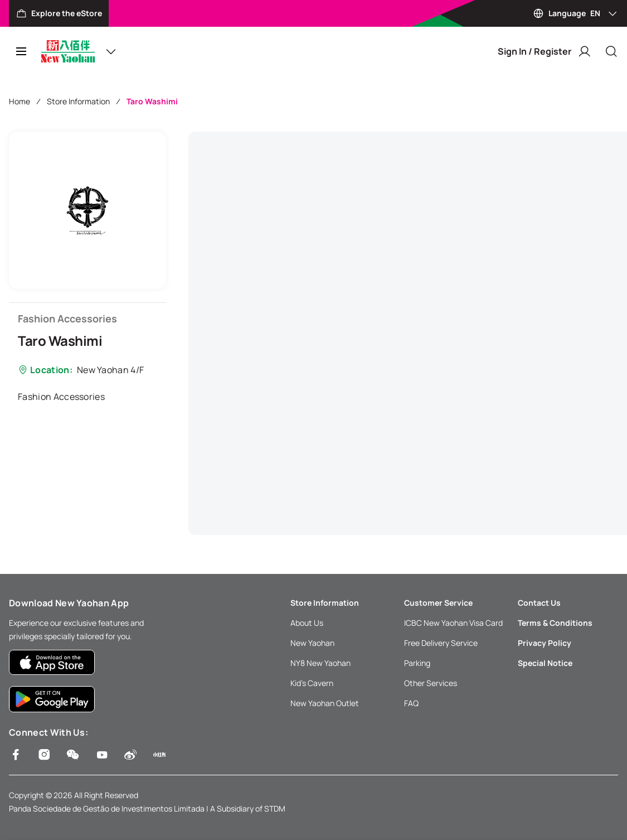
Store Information (78, 101)
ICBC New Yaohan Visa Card (453, 623)
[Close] (611, 51)
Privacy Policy (545, 643)
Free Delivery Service (441, 643)
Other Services (431, 683)
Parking (417, 663)
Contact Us (539, 603)
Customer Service (438, 603)
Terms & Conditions (555, 623)
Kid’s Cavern (312, 683)
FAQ (411, 703)
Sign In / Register (545, 51)
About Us (307, 623)
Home (20, 101)
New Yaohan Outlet (325, 703)
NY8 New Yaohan (320, 663)
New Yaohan (312, 643)
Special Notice (545, 663)
